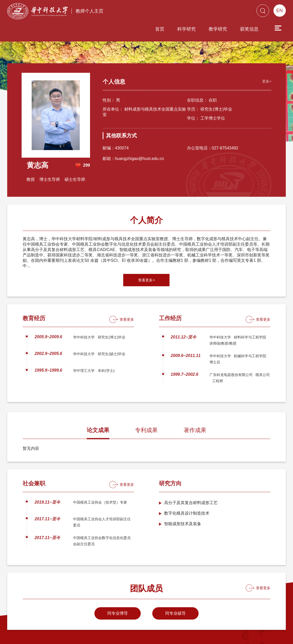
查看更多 (127, 297)
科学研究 (157, 12)
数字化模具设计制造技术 (187, 491)
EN (279, 11)
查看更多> (146, 258)
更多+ (265, 58)
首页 (130, 12)
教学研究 (189, 12)
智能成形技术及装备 (183, 502)
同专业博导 (118, 591)
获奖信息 (220, 12)
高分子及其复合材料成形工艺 (191, 481)
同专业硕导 (175, 591)
